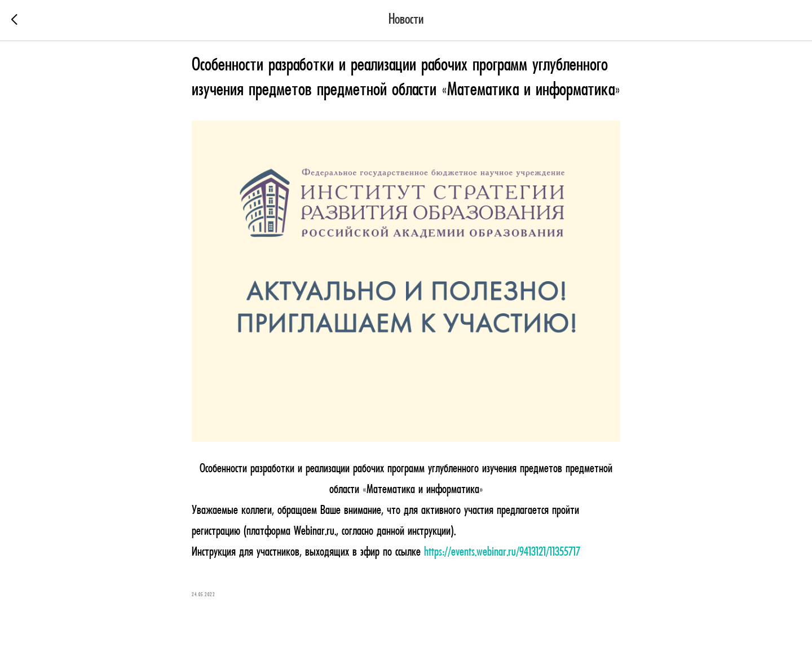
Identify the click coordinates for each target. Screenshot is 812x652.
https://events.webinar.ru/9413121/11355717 (502, 553)
